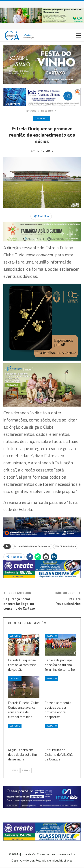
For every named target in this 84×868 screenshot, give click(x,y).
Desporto (42, 118)
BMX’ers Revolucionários (68, 602)
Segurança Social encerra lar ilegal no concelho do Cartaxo (19, 604)
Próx (26, 771)
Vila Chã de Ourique (66, 547)
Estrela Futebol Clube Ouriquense (32, 547)
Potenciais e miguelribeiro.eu (54, 861)
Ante (14, 771)
